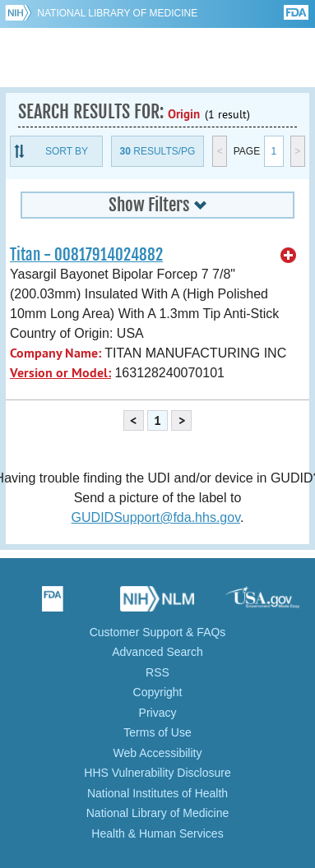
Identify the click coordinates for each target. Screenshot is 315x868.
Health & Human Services (157, 833)
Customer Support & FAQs (158, 632)
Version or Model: (60, 373)
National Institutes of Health (157, 793)
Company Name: (56, 353)
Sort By (67, 151)
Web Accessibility (158, 753)
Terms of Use (157, 732)
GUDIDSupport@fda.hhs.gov (156, 517)
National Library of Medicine (117, 13)
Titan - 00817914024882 (86, 255)
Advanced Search (157, 652)
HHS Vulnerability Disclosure (157, 773)
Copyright (158, 692)
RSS (157, 672)
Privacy (158, 713)
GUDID (157, 58)
